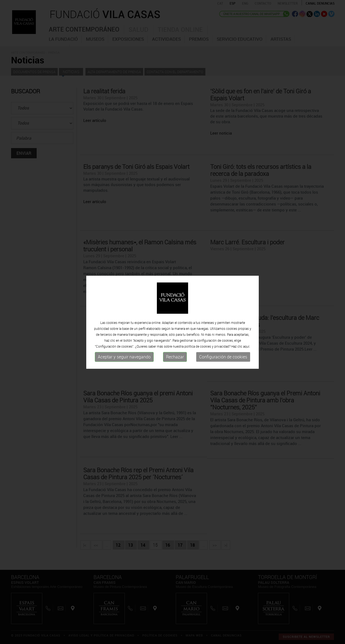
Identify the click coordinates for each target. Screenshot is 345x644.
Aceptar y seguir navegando (124, 357)
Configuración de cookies (223, 357)
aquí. (247, 347)
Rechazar (175, 357)
